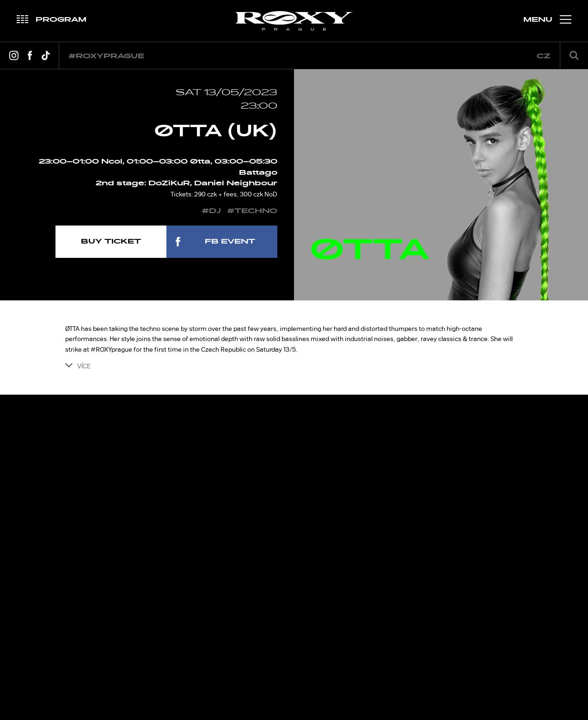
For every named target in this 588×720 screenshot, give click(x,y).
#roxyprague (106, 56)
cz (544, 56)
